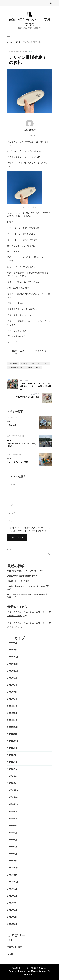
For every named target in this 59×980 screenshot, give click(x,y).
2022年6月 (12, 910)
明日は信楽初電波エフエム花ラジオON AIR (25, 571)
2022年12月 (13, 868)
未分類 (10, 954)
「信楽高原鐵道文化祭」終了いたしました (22, 445)
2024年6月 (12, 762)
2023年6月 (12, 832)
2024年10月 (13, 741)
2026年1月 (12, 650)
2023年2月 (12, 854)
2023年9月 (12, 811)
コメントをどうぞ (30, 135)
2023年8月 (12, 818)
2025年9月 (12, 678)
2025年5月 (12, 706)
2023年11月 (13, 797)
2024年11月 (12, 734)
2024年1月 (12, 783)
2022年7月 (12, 903)
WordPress (29, 974)
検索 (9, 549)
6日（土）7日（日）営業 (18, 462)
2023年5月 (12, 840)
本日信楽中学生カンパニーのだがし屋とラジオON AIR (28, 588)
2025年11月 (13, 664)
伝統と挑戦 (12, 425)
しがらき (24, 364)
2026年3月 (12, 643)
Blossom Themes (30, 971)
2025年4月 (12, 713)
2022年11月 (12, 875)
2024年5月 (12, 769)
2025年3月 (12, 720)
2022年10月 (13, 882)
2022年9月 (12, 889)
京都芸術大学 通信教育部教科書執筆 (22, 576)
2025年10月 (13, 671)
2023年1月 (12, 861)
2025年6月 (12, 699)
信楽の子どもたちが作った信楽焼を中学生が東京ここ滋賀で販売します (29, 596)
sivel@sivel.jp (30, 125)
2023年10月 (13, 804)
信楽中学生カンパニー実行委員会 (30, 22)
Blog (30, 51)
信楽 (46, 364)
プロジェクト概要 (15, 947)
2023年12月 (13, 790)
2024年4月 (12, 776)
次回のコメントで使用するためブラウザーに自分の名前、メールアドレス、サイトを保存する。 (30, 529)
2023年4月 (12, 847)
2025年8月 (12, 685)
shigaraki (13, 364)
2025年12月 (13, 657)
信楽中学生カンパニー (16, 368)
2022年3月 (12, 924)
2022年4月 (12, 917)
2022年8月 (12, 896)
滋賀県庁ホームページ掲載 (18, 581)
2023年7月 (12, 826)
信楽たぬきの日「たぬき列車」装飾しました (28, 612)
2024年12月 (13, 727)
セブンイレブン (36, 364)
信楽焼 (30, 368)
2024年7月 (12, 755)
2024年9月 (12, 748)
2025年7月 (12, 692)
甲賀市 (38, 368)
